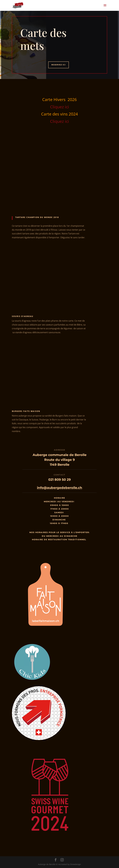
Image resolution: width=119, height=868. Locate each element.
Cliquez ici (59, 107)
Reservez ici (58, 65)
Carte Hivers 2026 (59, 99)
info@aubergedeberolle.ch (60, 488)
